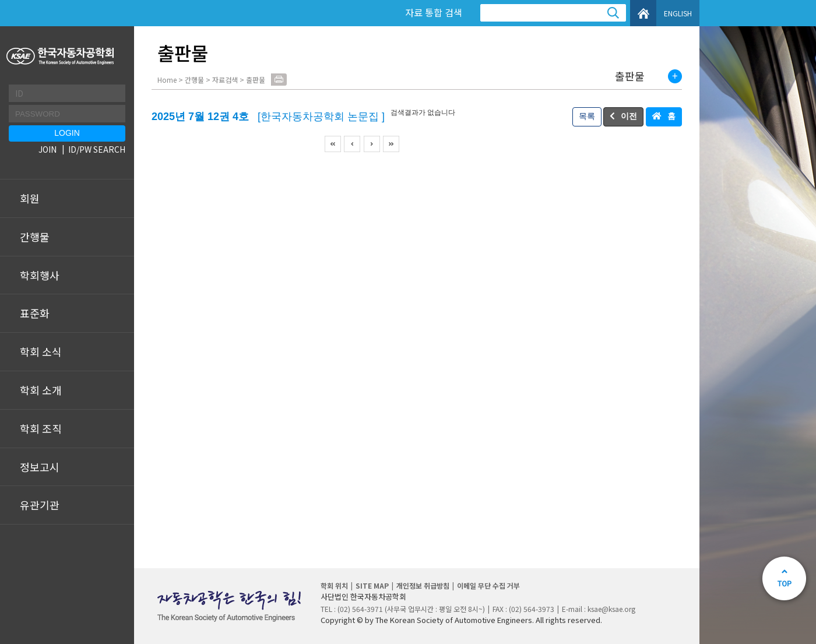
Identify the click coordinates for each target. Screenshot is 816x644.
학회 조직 (41, 428)
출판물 (630, 76)
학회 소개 (41, 390)
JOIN (48, 149)
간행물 (35, 237)
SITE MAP (372, 585)
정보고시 (40, 467)
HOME (643, 13)
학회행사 (40, 275)
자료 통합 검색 (434, 12)
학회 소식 (41, 351)
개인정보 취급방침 (423, 585)
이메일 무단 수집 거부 (488, 585)
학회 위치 (334, 585)
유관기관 (40, 505)
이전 (629, 116)
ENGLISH (678, 13)
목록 (587, 116)
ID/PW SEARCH (97, 149)
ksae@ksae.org (611, 609)
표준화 (35, 313)
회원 (30, 198)
